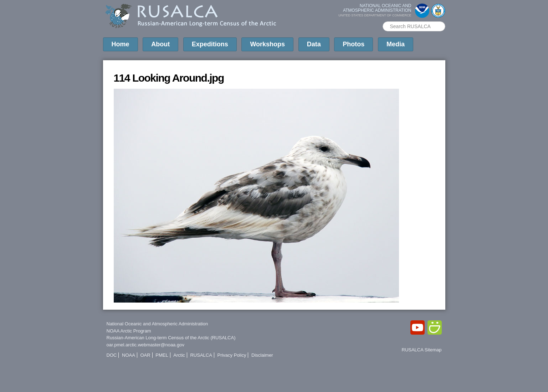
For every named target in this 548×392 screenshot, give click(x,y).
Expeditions (210, 44)
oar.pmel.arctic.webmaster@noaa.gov (145, 345)
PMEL (162, 355)
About (160, 44)
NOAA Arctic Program (129, 331)
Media (396, 44)
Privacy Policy (232, 355)
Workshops (267, 44)
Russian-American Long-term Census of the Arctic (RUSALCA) (171, 338)
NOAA (129, 355)
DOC (112, 355)
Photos (354, 44)
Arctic (179, 355)
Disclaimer (262, 355)
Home (121, 44)
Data (314, 44)
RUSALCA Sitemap (422, 350)
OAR (145, 355)
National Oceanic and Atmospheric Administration (157, 324)
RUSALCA (201, 355)
